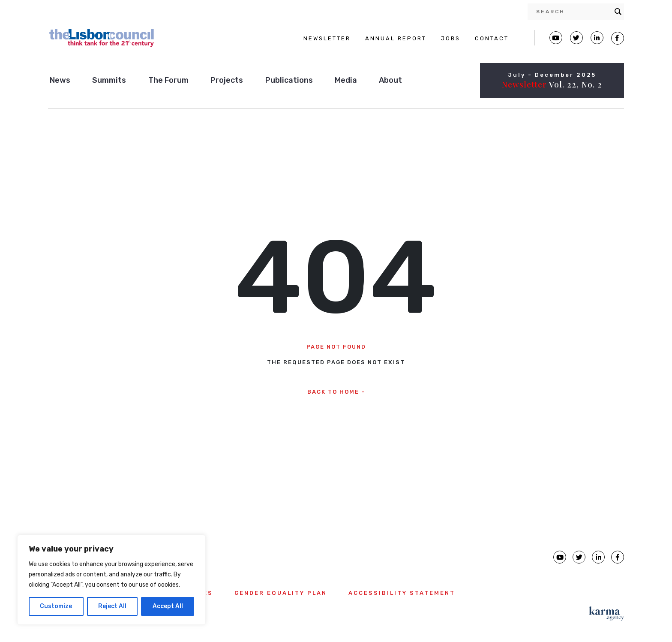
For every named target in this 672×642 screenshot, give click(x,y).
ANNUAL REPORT (396, 38)
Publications (289, 80)
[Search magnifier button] (618, 12)
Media (346, 80)
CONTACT (492, 38)
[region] (111, 580)
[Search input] (573, 12)
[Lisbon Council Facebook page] (618, 38)
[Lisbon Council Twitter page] (576, 38)
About (390, 80)
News (60, 80)
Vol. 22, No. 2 (552, 84)
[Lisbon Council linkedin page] (598, 557)
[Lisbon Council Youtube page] (556, 38)
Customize (56, 606)
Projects (227, 80)
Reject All (112, 606)
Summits (109, 80)
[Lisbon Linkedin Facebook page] (597, 38)
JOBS (451, 38)
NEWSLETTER (327, 38)
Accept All (168, 606)
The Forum (168, 80)
